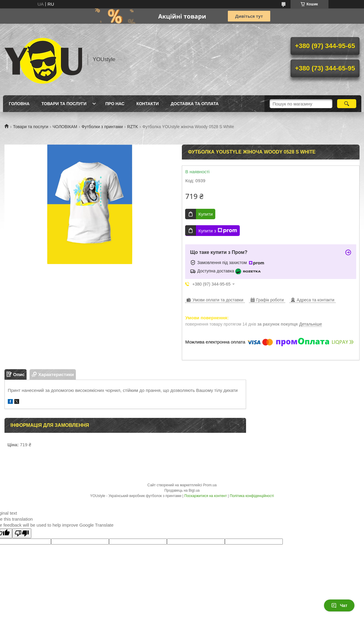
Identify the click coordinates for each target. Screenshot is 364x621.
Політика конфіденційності (252, 496)
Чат (339, 605)
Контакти (148, 104)
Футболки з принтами (102, 127)
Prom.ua (210, 485)
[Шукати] (347, 104)
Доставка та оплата (195, 104)
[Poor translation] (22, 533)
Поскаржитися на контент (205, 496)
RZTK (133, 127)
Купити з (218, 231)
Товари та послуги (64, 104)
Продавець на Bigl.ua (182, 490)
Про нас (115, 104)
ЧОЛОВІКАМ (65, 127)
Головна (19, 104)
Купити (205, 214)
